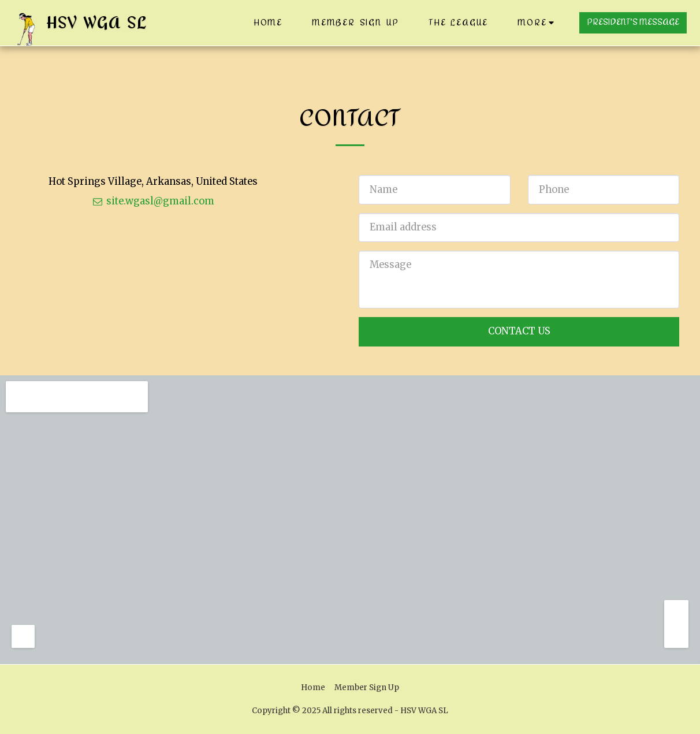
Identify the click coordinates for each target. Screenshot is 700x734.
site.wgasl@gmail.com (153, 201)
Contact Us (519, 331)
